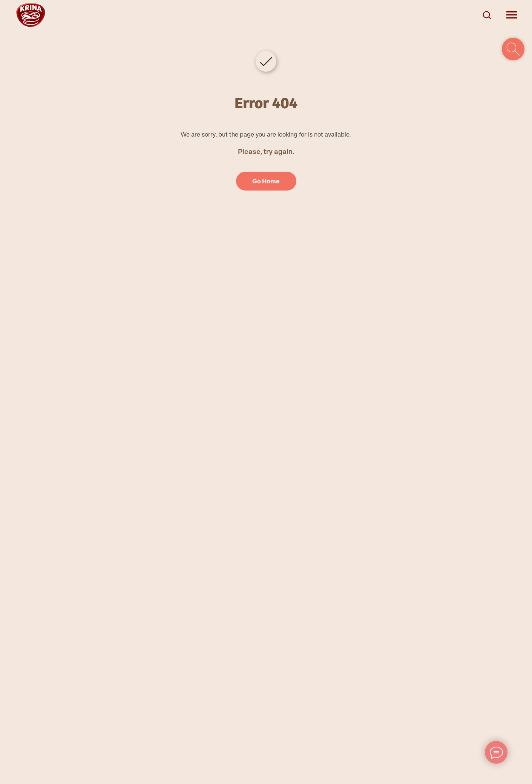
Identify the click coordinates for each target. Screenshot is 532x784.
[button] (487, 15)
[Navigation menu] (512, 15)
